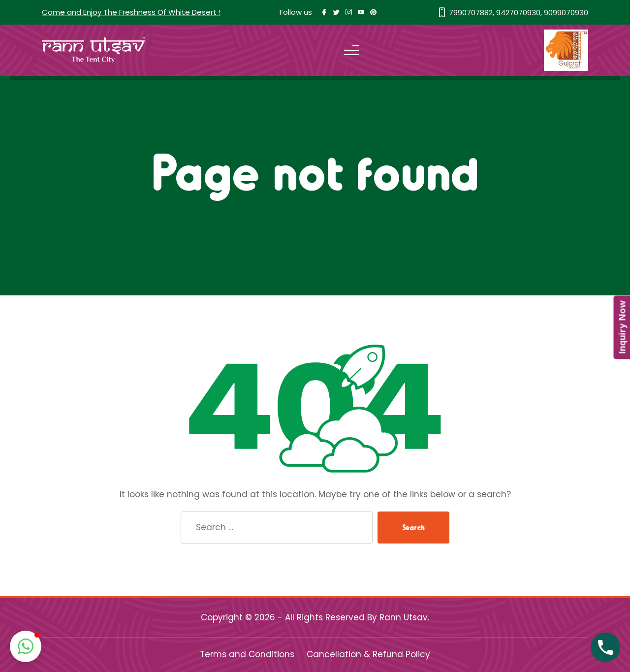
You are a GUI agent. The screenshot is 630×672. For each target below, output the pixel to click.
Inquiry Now (622, 328)
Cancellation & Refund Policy (368, 654)
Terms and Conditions (247, 654)
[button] (26, 646)
